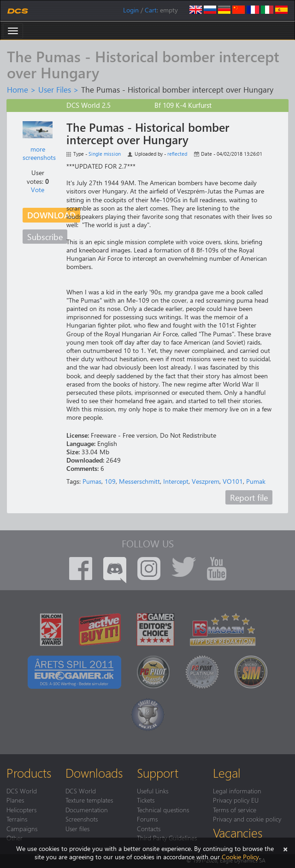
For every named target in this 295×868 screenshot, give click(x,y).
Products (29, 773)
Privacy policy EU (236, 800)
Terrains (17, 819)
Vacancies (238, 833)
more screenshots (39, 153)
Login (131, 10)
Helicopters (21, 809)
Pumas (92, 481)
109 (110, 481)
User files (77, 828)
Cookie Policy (240, 857)
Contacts (149, 828)
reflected (177, 154)
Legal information (237, 791)
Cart (151, 10)
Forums (147, 819)
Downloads (94, 773)
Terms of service (235, 809)
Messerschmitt (139, 481)
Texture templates (89, 800)
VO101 (233, 481)
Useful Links (153, 791)
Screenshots (82, 819)
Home (18, 89)
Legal (227, 773)
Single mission (105, 154)
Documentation (87, 809)
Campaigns (22, 828)
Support (158, 773)
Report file (249, 497)
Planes (15, 800)
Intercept (176, 481)
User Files (55, 89)
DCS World (22, 791)
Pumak (256, 481)
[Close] (285, 848)
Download (51, 215)
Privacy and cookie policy (247, 819)
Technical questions (163, 809)
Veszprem (206, 481)
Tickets (146, 800)
